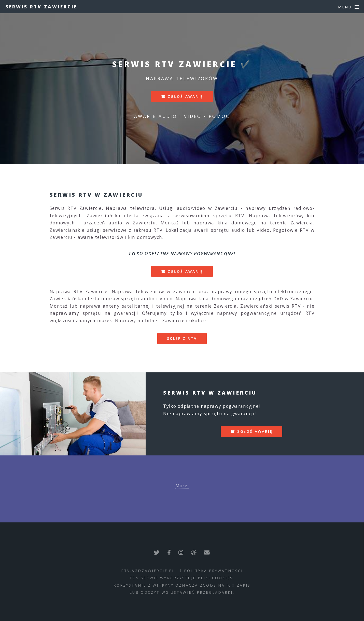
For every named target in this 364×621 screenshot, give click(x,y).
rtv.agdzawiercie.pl (148, 571)
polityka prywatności (213, 571)
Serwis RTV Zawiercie (41, 7)
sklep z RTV (182, 338)
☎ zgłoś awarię (182, 96)
